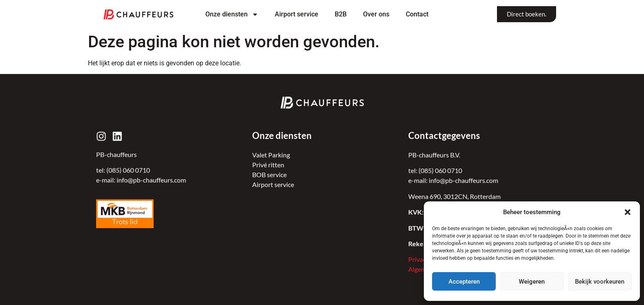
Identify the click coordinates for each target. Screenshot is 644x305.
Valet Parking (271, 155)
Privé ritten (268, 165)
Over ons (376, 14)
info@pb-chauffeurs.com (151, 180)
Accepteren (464, 282)
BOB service (269, 174)
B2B (341, 14)
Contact (417, 14)
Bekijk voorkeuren (600, 282)
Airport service (297, 14)
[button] (628, 212)
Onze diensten (232, 14)
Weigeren (532, 282)
